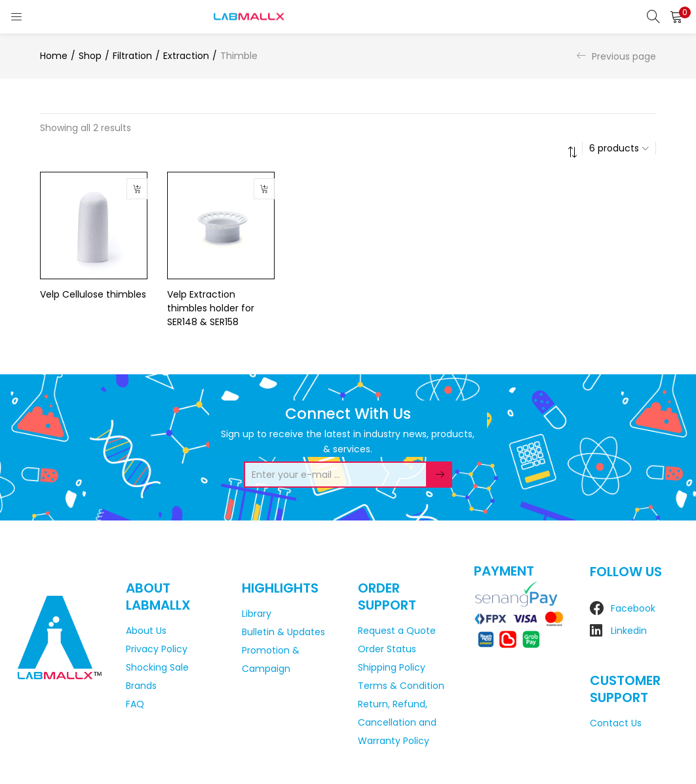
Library (257, 614)
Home (54, 56)
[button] (676, 16)
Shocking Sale (157, 667)
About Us (146, 631)
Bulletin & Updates (283, 632)
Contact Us (616, 723)
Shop (90, 56)
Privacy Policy (157, 649)
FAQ (135, 704)
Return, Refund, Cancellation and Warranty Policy (397, 722)
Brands (141, 686)
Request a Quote (397, 631)
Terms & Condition (401, 686)
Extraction (186, 56)
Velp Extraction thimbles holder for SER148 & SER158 (211, 308)
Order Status (387, 649)
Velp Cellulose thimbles (93, 294)
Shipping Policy (392, 667)
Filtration (132, 56)
